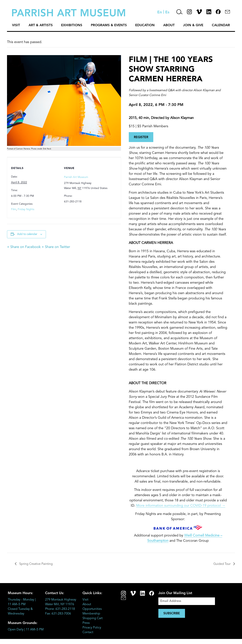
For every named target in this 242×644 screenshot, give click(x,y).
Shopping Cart (93, 618)
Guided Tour (222, 564)
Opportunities (92, 609)
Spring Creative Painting (36, 564)
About (169, 25)
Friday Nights (26, 209)
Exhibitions (72, 25)
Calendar (221, 25)
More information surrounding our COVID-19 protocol (181, 506)
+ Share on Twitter (56, 247)
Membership (91, 614)
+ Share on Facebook (24, 247)
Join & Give (193, 25)
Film (14, 209)
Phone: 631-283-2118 (60, 609)
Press (86, 623)
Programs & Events (109, 25)
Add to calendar (27, 234)
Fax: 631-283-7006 (58, 614)
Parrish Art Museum (76, 177)
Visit (16, 25)
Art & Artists (41, 25)
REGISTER (141, 137)
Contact (88, 632)
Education (145, 25)
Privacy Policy (92, 628)
